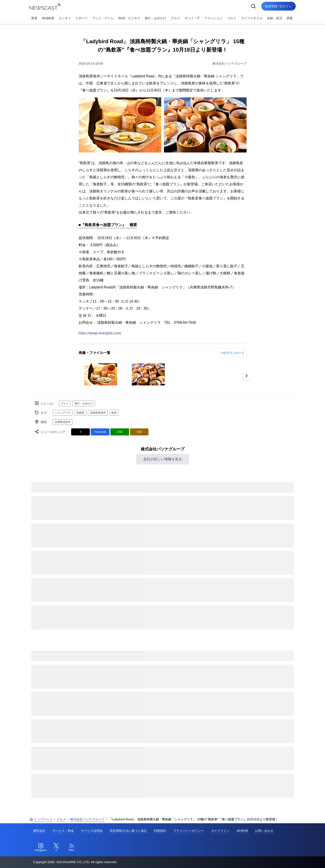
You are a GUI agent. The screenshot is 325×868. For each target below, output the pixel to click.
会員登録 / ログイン (279, 6)
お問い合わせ (264, 831)
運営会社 (39, 831)
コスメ (232, 18)
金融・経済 (275, 18)
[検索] (253, 6)
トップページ (41, 819)
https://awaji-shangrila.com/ (100, 333)
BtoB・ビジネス (129, 18)
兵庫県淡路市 (63, 422)
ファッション (213, 18)
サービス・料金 (63, 831)
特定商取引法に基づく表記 (128, 831)
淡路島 (80, 413)
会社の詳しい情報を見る (163, 459)
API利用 (242, 831)
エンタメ (65, 18)
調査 (290, 18)
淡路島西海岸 (98, 413)
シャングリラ (63, 413)
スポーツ (82, 18)
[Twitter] (56, 848)
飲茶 (114, 413)
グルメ (176, 18)
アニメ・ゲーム (103, 18)
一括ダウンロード (232, 353)
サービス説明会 (92, 831)
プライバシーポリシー (189, 831)
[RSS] (72, 848)
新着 (34, 18)
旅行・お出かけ (156, 18)
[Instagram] (41, 848)
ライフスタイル (252, 18)
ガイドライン (220, 831)
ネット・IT (192, 18)
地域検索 (48, 18)
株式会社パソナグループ (230, 63)
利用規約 (160, 831)
